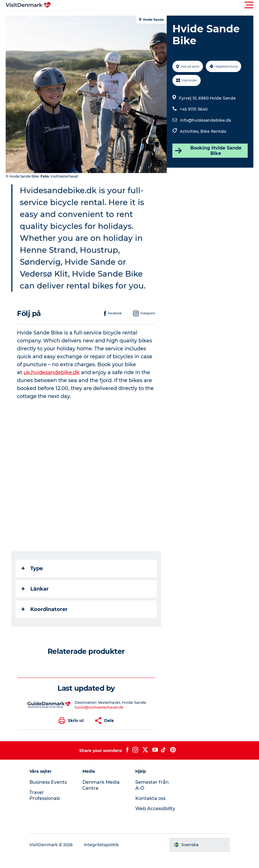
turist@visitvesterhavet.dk (99, 707)
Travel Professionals (45, 795)
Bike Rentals (213, 131)
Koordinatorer (45, 609)
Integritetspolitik (101, 845)
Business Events (48, 782)
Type (32, 568)
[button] (155, 5)
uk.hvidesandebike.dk (52, 372)
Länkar (35, 589)
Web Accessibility (155, 809)
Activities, (190, 131)
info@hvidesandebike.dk (206, 120)
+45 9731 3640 (194, 109)
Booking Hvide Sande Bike (208, 151)
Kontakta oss (150, 798)
